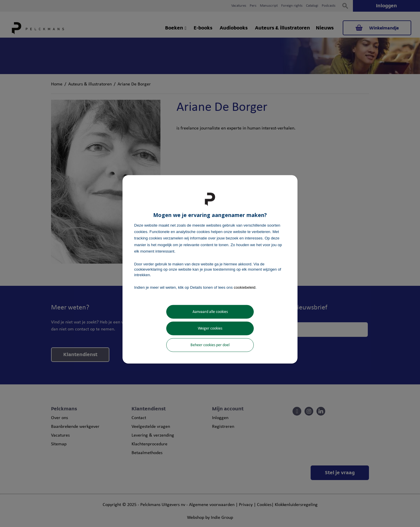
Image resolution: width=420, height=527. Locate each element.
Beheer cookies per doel (210, 345)
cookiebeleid (245, 287)
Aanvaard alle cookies (210, 312)
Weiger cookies (210, 329)
